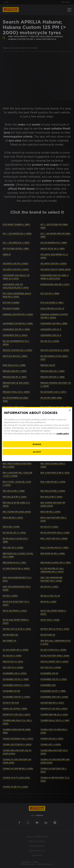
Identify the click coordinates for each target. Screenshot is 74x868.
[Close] (70, 410)
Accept (37, 452)
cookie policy (63, 433)
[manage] (37, 444)
